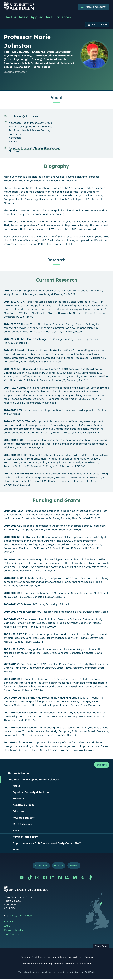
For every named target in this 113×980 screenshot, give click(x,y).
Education (19, 812)
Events (17, 850)
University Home (18, 774)
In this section (98, 25)
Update (101, 765)
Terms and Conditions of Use (35, 959)
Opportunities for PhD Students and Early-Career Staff (47, 844)
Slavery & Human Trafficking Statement (43, 965)
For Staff (59, 867)
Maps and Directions (15, 931)
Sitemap (75, 867)
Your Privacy (59, 959)
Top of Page (101, 947)
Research (18, 799)
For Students (40, 867)
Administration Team (25, 837)
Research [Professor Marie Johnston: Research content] (56, 260)
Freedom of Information (78, 965)
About (16, 787)
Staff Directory (12, 936)
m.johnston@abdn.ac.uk (24, 117)
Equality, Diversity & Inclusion (31, 793)
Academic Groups (23, 806)
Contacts (9, 923)
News (16, 831)
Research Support (24, 818)
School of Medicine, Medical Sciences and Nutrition (35, 150)
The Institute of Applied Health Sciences (39, 17)
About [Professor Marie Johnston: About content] (56, 98)
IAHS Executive (22, 825)
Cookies (89, 959)
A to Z (7, 927)
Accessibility (75, 959)
